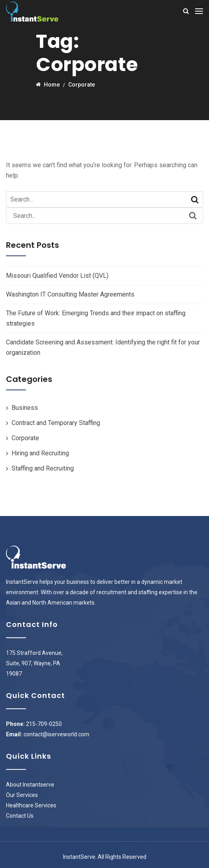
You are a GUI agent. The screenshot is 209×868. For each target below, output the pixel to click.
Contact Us (20, 816)
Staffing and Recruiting (43, 468)
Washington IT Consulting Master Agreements (70, 294)
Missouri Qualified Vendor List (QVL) (57, 276)
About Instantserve (30, 785)
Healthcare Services (31, 805)
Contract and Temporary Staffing (56, 423)
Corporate (25, 438)
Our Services (22, 795)
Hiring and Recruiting (40, 453)
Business (25, 408)
